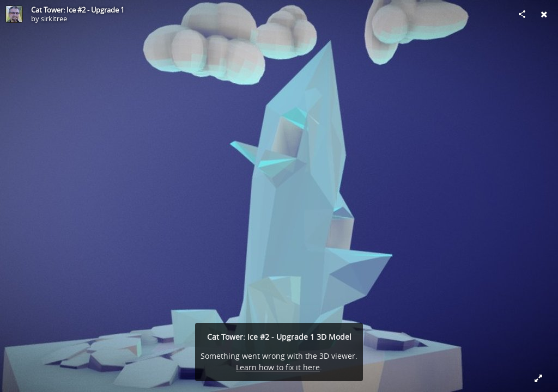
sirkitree (54, 19)
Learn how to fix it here (278, 367)
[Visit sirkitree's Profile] (14, 14)
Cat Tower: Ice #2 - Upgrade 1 (78, 10)
